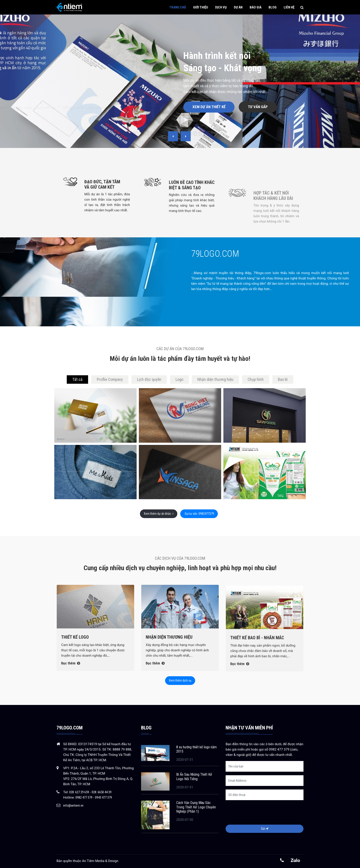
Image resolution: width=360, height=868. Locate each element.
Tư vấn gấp (258, 107)
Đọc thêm (71, 682)
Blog (273, 7)
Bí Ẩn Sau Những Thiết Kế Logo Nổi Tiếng (194, 777)
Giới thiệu (201, 7)
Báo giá (256, 7)
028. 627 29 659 (79, 792)
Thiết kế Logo (75, 656)
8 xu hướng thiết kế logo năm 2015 (196, 749)
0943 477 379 (103, 797)
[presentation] (173, 136)
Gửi (265, 829)
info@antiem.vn (73, 805)
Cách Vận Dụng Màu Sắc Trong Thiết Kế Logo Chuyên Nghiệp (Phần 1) (196, 807)
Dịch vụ (221, 7)
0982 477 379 (84, 797)
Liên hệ (289, 7)
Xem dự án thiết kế (209, 107)
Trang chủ (178, 7)
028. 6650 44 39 (102, 792)
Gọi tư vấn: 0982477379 (199, 514)
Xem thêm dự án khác (159, 514)
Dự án (238, 7)
